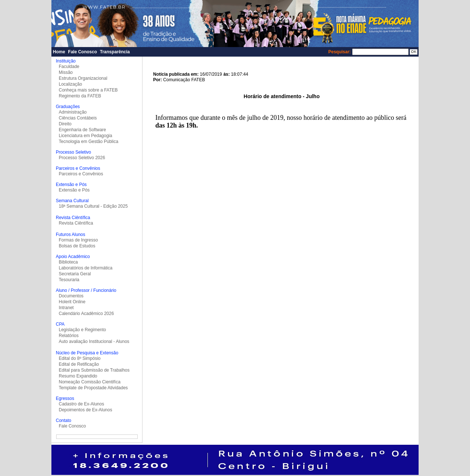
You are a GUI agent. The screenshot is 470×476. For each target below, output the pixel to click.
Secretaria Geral (75, 274)
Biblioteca (68, 262)
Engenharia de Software (82, 130)
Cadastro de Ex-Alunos (81, 404)
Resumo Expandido (78, 376)
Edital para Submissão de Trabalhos (94, 370)
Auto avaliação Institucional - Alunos (94, 341)
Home (59, 52)
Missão (66, 72)
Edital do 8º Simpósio (80, 358)
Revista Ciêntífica (76, 223)
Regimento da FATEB (80, 96)
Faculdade (69, 67)
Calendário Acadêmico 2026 (86, 314)
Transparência (115, 52)
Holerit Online (72, 302)
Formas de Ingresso (78, 240)
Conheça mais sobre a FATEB (88, 90)
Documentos (71, 296)
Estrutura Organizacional (83, 78)
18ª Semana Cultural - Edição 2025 (93, 206)
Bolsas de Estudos (77, 246)
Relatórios (69, 336)
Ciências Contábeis (78, 118)
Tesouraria (69, 280)
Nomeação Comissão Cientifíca (90, 382)
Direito (65, 124)
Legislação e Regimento (82, 330)
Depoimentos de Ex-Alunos (85, 410)
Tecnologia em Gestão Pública (88, 142)
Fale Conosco (82, 52)
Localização (70, 84)
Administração (73, 112)
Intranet (66, 308)
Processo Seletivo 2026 (82, 158)
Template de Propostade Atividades (93, 388)
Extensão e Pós (74, 190)
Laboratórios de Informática (86, 268)
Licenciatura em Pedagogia (85, 136)
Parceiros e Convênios (81, 174)
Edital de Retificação (79, 364)
